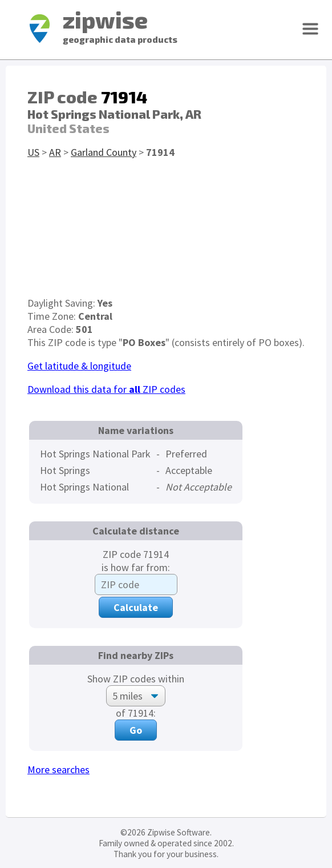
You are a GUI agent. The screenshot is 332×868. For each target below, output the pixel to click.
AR (55, 152)
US (33, 152)
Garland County (104, 152)
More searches (58, 769)
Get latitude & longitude (79, 366)
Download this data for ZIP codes (106, 389)
